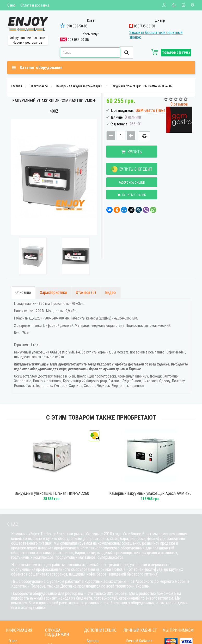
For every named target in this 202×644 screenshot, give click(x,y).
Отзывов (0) (86, 292)
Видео (110, 292)
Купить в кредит (132, 169)
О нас (11, 5)
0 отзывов (179, 104)
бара (124, 539)
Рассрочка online (132, 183)
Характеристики (53, 292)
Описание (23, 292)
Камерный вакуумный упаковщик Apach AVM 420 (150, 494)
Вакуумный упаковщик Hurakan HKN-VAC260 (52, 494)
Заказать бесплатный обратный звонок (156, 35)
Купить (132, 152)
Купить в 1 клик (132, 195)
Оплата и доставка (35, 5)
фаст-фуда (156, 539)
